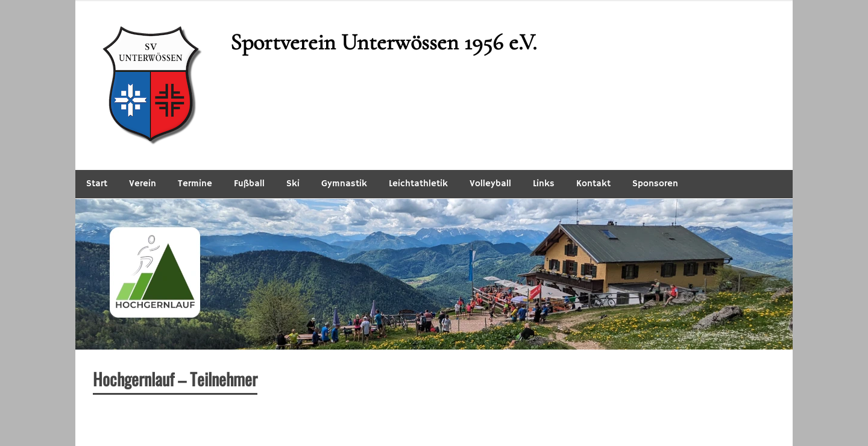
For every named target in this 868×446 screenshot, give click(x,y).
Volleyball (490, 184)
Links (544, 184)
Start (97, 184)
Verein (143, 184)
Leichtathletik (418, 184)
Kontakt (593, 184)
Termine (195, 184)
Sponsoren (655, 184)
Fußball (249, 184)
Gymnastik (344, 184)
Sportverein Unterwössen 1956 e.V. (383, 42)
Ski (293, 184)
